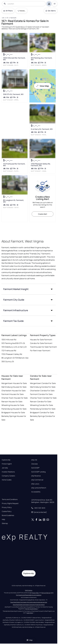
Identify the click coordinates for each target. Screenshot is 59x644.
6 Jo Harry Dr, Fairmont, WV (42, 129)
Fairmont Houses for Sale (13, 394)
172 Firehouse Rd (9, 351)
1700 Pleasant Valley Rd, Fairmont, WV (41, 165)
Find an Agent (7, 464)
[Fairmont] (13, 18)
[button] (29, 289)
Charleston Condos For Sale (42, 391)
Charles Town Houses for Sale (15, 398)
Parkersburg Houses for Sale (14, 409)
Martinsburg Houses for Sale (14, 387)
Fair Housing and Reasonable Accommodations (29, 595)
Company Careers (8, 476)
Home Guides (7, 480)
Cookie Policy (7, 511)
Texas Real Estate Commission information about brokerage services (29, 602)
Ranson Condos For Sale (41, 402)
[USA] (3, 18)
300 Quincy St (8, 361)
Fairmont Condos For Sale (41, 394)
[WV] (7, 18)
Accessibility (36, 492)
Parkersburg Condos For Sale (43, 409)
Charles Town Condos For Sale (43, 398)
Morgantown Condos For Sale (43, 383)
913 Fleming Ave (8, 343)
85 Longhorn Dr (8, 358)
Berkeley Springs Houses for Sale (14, 418)
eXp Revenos (36, 476)
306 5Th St (20, 343)
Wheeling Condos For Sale (42, 405)
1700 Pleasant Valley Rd (12, 354)
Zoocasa (34, 464)
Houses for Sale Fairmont (41, 340)
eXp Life (34, 460)
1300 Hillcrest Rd (9, 340)
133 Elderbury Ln (9, 347)
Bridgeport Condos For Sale (42, 412)
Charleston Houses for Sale (13, 391)
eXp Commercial (37, 480)
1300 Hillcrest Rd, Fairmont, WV (14, 59)
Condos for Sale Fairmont (41, 343)
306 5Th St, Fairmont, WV (13, 94)
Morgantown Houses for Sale (14, 383)
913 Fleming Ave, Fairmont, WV (42, 59)
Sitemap (5, 523)
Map (29, 640)
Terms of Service (46, 593)
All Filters (8, 11)
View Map (43, 86)
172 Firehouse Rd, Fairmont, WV (14, 165)
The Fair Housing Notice (31, 609)
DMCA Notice (29, 590)
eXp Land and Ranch (39, 488)
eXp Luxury (35, 484)
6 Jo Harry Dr (21, 347)
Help (3, 519)
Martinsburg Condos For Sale (43, 387)
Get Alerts (51, 11)
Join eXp (5, 468)
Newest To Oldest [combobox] (23, 11)
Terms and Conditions (10, 499)
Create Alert (43, 214)
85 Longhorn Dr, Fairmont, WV (13, 201)
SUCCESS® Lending (38, 472)
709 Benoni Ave (22, 358)
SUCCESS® (35, 468)
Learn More (30, 613)
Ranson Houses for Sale (12, 402)
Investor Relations (8, 472)
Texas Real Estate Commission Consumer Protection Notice (29, 605)
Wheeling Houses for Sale (13, 405)
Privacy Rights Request (10, 503)
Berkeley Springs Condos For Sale (43, 418)
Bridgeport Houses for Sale (13, 412)
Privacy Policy (7, 507)
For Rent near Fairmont (40, 351)
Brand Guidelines (8, 515)
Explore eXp (6, 460)
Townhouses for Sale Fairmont (43, 347)
